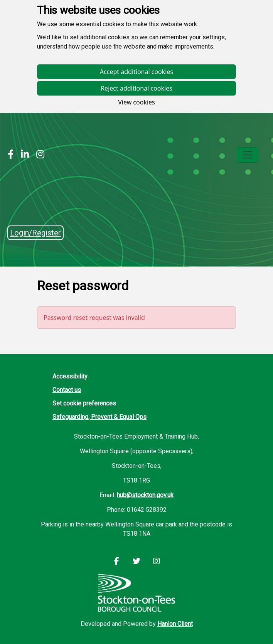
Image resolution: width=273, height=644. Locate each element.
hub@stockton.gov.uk (145, 495)
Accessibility (70, 376)
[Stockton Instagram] (38, 155)
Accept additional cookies (136, 72)
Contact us (67, 390)
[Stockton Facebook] (11, 155)
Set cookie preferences (84, 403)
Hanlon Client (175, 624)
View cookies (136, 102)
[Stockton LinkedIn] (23, 155)
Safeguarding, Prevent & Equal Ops (99, 417)
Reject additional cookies (136, 88)
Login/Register (35, 233)
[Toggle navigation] (248, 155)
